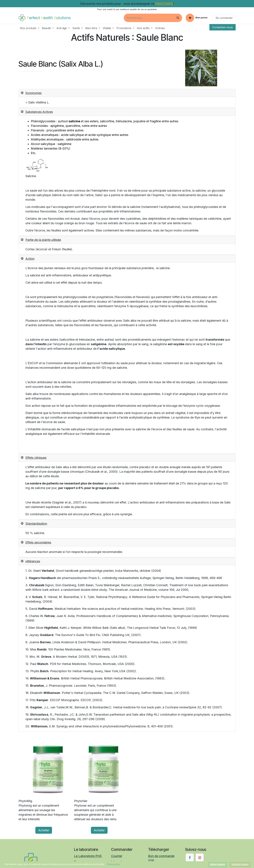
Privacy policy (113, 864)
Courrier (117, 856)
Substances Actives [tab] (39, 112)
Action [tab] (30, 259)
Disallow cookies (240, 865)
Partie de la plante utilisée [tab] (43, 240)
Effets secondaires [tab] (38, 542)
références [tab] (33, 561)
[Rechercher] (178, 18)
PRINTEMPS (164, 4)
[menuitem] (30, 28)
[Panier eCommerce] (197, 18)
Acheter (44, 830)
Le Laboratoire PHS (88, 856)
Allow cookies (218, 865)
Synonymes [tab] (33, 93)
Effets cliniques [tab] (36, 458)
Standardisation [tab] (36, 524)
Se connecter (224, 18)
